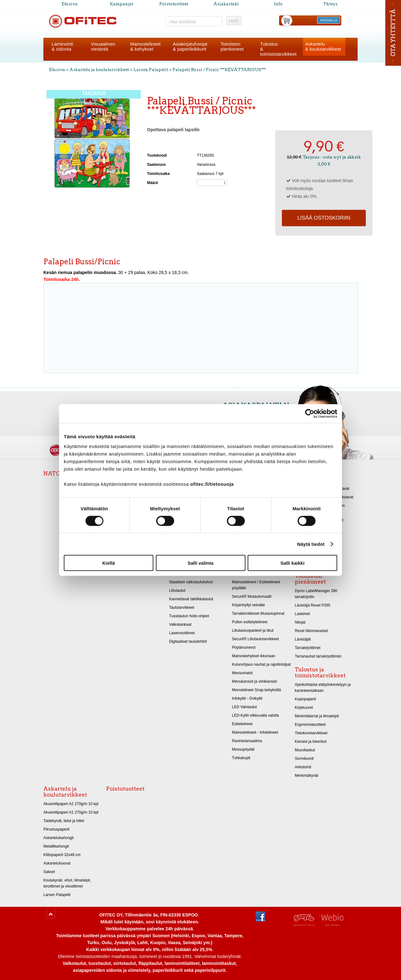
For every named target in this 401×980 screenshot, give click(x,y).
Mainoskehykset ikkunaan (254, 656)
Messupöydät (243, 749)
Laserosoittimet (182, 633)
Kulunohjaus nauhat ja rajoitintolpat (261, 664)
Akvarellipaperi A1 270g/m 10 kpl (71, 812)
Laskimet (302, 614)
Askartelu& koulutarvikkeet (323, 46)
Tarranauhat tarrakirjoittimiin (318, 656)
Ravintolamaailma (247, 741)
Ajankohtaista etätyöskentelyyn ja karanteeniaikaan (323, 688)
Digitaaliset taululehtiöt (188, 641)
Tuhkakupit (241, 758)
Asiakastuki (226, 4)
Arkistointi (303, 767)
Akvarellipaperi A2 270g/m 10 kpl (71, 804)
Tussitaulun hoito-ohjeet (189, 616)
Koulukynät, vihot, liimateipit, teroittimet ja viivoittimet (67, 883)
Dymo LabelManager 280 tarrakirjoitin (316, 594)
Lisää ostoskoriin (324, 218)
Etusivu (70, 4)
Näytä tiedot (311, 544)
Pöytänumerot (244, 647)
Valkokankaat (180, 624)
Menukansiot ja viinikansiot (254, 681)
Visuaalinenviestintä (103, 46)
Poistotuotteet (174, 4)
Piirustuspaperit (56, 829)
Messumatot (242, 673)
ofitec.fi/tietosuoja (212, 484)
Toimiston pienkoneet (310, 579)
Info (278, 4)
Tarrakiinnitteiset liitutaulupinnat (258, 613)
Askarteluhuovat (57, 863)
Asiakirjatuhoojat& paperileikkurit (190, 46)
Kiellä (108, 563)
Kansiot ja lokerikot (311, 742)
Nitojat (300, 622)
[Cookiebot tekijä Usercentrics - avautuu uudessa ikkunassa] (310, 413)
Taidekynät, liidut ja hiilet (64, 821)
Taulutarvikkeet (182, 608)
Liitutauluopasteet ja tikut (253, 630)
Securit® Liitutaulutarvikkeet (255, 639)
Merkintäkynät (307, 776)
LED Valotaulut (244, 707)
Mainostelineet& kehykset (145, 46)
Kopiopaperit (305, 699)
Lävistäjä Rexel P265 (313, 605)
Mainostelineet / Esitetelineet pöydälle (256, 585)
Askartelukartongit (58, 838)
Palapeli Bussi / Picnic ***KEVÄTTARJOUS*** (219, 70)
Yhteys (330, 4)
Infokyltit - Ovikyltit (247, 698)
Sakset (49, 872)
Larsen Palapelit (151, 70)
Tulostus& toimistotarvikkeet (278, 49)
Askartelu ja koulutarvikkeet (99, 70)
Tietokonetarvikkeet (311, 733)
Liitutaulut (177, 591)
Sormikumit (304, 759)
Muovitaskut (305, 750)
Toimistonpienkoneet (232, 46)
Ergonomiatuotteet (310, 725)
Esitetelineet (242, 724)
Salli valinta (201, 563)
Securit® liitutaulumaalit (252, 596)
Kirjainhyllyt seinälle (248, 605)
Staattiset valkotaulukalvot (191, 582)
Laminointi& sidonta (62, 46)
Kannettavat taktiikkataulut (191, 599)
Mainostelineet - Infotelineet (255, 732)
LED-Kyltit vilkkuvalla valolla (255, 715)
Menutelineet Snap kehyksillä (256, 690)
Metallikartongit (56, 846)
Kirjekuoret (304, 708)
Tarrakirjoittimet (308, 648)
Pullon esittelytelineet (250, 622)
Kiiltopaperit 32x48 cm (62, 855)
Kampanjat (122, 4)
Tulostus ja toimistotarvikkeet (320, 672)
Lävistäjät (303, 639)
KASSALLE (329, 20)
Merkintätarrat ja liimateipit (317, 716)
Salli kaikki (292, 563)
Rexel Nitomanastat (311, 631)
